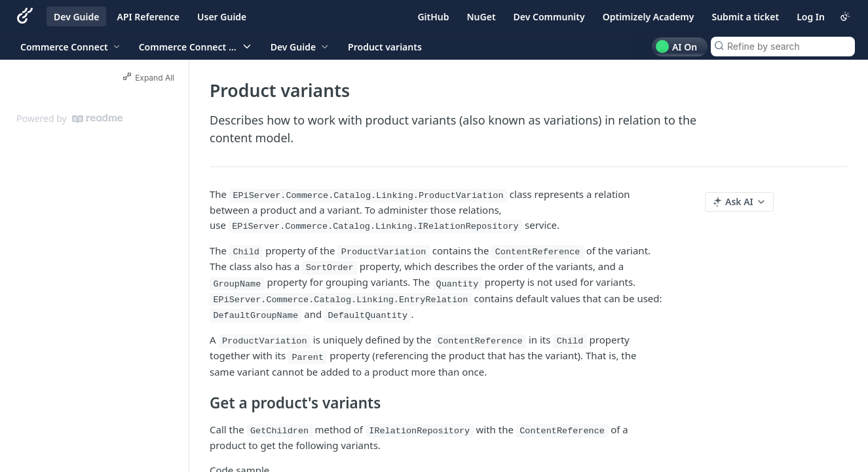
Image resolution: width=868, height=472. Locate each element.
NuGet (481, 17)
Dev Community (549, 17)
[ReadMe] (97, 119)
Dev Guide (76, 17)
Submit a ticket (745, 17)
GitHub (433, 17)
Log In (811, 17)
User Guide (222, 17)
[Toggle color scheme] (845, 16)
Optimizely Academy (649, 17)
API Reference (148, 17)
